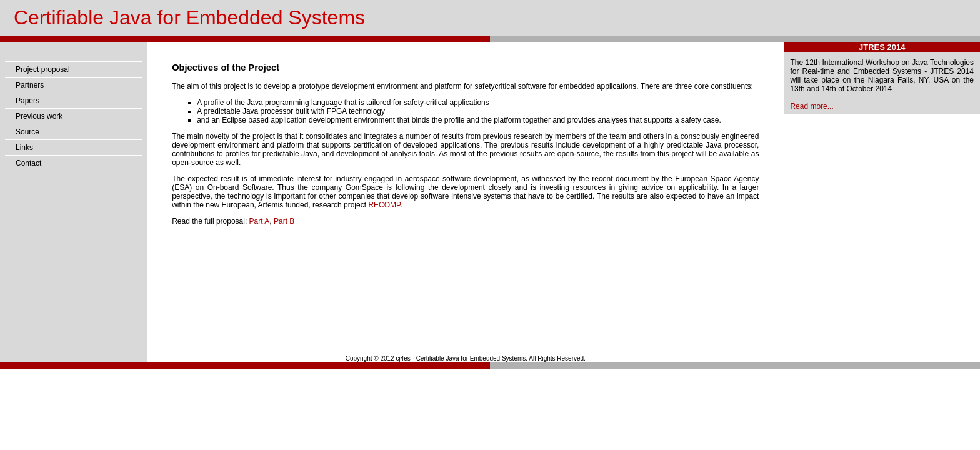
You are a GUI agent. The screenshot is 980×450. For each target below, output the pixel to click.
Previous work (39, 116)
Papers (27, 101)
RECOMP (384, 205)
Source (27, 132)
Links (24, 147)
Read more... (812, 106)
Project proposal (43, 69)
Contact (28, 163)
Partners (30, 85)
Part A (260, 221)
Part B (284, 221)
